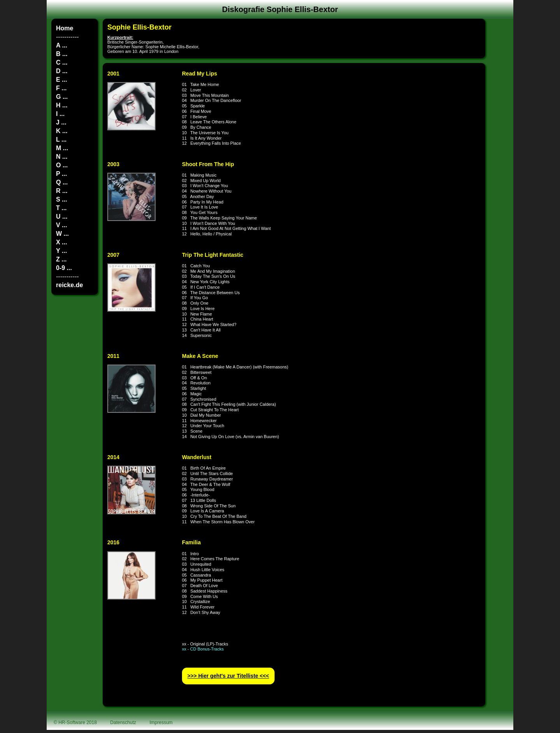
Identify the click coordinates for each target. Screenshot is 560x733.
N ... (62, 157)
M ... (62, 148)
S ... (61, 199)
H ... (62, 105)
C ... (62, 62)
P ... (61, 174)
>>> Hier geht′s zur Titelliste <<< (228, 676)
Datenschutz (123, 722)
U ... (62, 217)
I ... (60, 114)
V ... (61, 225)
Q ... (62, 182)
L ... (61, 139)
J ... (61, 122)
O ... (62, 165)
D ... (62, 71)
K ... (62, 131)
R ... (62, 191)
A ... (62, 45)
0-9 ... (64, 268)
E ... (61, 80)
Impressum (161, 722)
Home (65, 28)
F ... (61, 88)
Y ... (61, 251)
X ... (61, 242)
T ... (61, 208)
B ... (62, 54)
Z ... (61, 259)
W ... (62, 234)
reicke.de (69, 285)
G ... (62, 97)
